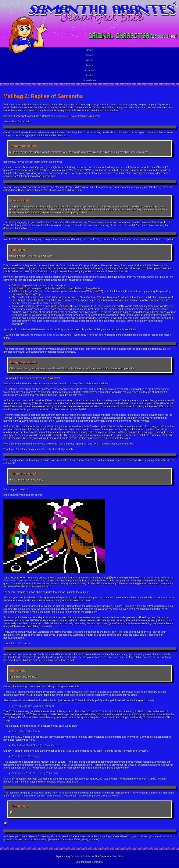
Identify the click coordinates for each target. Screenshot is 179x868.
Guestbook (89, 80)
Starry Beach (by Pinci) (26, 731)
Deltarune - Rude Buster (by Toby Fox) (35, 773)
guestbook (58, 793)
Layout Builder (83, 856)
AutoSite (118, 856)
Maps (89, 65)
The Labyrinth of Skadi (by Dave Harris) (36, 745)
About (89, 55)
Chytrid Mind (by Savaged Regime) (33, 706)
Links (89, 75)
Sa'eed (7, 779)
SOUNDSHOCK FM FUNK (101, 711)
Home (89, 50)
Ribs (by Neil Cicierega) (26, 756)
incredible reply (50, 335)
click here (62, 116)
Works (89, 60)
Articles (89, 70)
